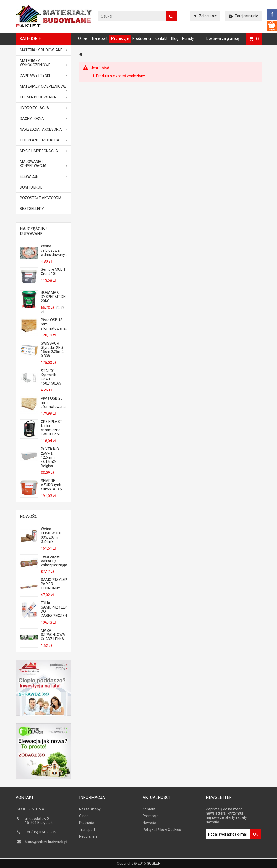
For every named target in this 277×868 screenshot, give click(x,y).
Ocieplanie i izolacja (44, 140)
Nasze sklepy (90, 811)
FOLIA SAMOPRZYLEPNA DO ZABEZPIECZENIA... (54, 609)
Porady (188, 38)
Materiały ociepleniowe (44, 88)
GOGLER (154, 863)
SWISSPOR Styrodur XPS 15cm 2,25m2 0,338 (52, 350)
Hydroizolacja (44, 108)
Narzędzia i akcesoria (44, 129)
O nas (83, 38)
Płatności (87, 825)
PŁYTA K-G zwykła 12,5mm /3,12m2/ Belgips (50, 457)
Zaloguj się (205, 16)
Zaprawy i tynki (44, 76)
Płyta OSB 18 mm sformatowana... (54, 324)
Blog (175, 38)
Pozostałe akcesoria (41, 198)
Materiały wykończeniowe (44, 63)
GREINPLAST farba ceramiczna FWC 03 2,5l (52, 428)
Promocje (120, 38)
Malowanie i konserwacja (44, 164)
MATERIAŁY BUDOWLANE (44, 50)
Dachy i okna (44, 119)
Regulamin (88, 839)
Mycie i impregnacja (44, 151)
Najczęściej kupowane (33, 231)
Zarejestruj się (243, 16)
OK (256, 837)
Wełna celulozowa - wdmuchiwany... (54, 250)
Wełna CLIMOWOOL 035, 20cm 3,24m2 (51, 535)
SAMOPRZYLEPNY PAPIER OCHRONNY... (54, 584)
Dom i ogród (31, 187)
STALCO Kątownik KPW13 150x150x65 (51, 377)
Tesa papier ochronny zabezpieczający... (54, 561)
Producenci (142, 38)
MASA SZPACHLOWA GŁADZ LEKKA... (54, 635)
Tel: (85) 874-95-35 (41, 834)
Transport (99, 38)
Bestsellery (32, 209)
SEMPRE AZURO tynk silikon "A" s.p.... (53, 485)
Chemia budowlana (44, 97)
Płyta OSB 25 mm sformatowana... (54, 402)
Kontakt (161, 38)
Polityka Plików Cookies (162, 832)
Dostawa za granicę (223, 38)
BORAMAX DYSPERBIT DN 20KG (53, 297)
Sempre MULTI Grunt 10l (53, 272)
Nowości (29, 516)
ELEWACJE (44, 176)
